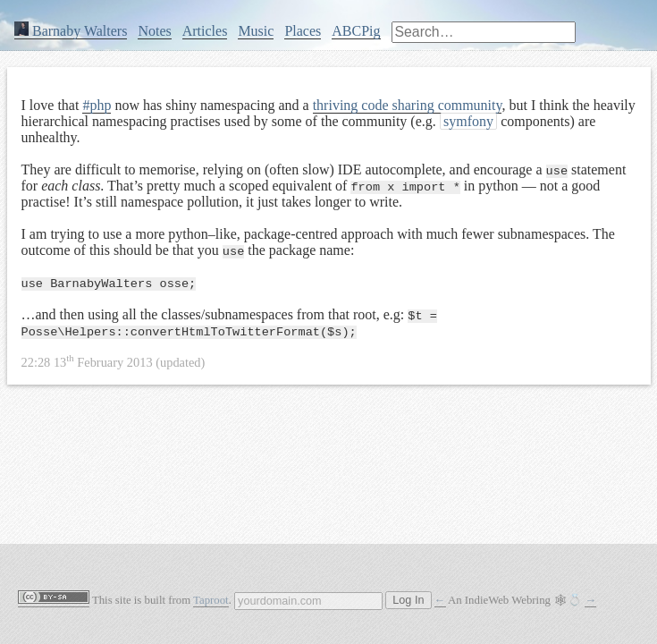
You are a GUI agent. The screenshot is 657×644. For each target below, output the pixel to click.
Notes (154, 31)
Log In (408, 600)
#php (97, 105)
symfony (468, 121)
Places (303, 31)
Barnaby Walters (71, 31)
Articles (205, 31)
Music (256, 31)
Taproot (211, 600)
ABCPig (356, 31)
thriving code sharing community (408, 105)
